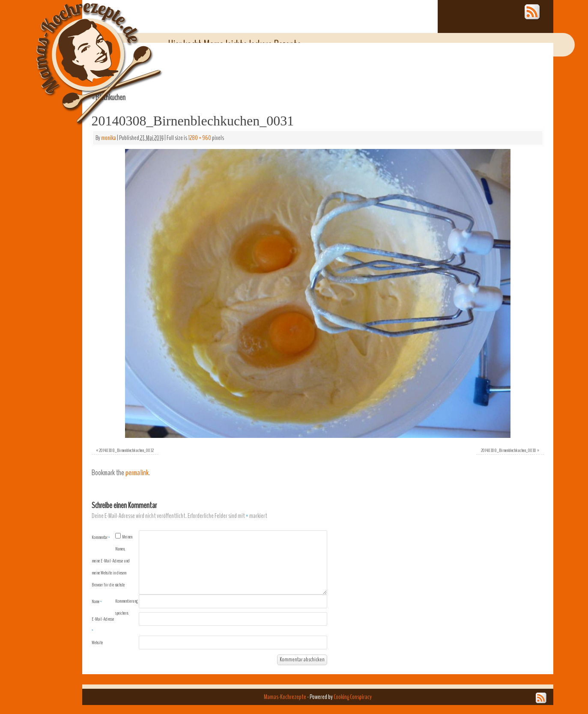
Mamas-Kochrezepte (87, 54)
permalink (137, 473)
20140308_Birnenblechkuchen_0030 (509, 450)
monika (109, 138)
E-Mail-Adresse (103, 625)
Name (97, 601)
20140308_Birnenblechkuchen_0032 (126, 450)
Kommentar (101, 537)
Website (97, 643)
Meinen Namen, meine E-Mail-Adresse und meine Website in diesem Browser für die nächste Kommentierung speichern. (115, 575)
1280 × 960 (200, 138)
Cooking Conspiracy (353, 697)
